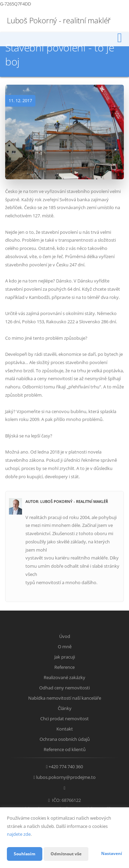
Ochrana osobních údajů (65, 739)
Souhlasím (25, 854)
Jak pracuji (65, 657)
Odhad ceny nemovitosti (64, 688)
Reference (64, 667)
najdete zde (19, 834)
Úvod (65, 636)
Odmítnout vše (66, 854)
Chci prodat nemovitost (64, 719)
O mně (65, 647)
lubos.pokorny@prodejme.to (66, 777)
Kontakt (65, 729)
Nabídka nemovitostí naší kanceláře (65, 698)
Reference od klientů (65, 749)
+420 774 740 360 (66, 767)
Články (65, 708)
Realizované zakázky (64, 677)
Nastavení (112, 853)
